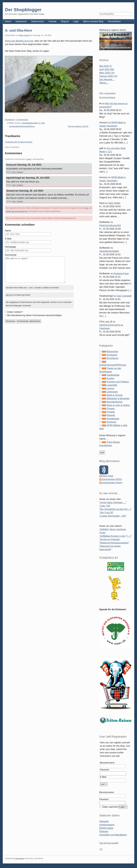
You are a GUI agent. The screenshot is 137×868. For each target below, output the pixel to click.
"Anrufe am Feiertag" (110, 539)
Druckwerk (112, 355)
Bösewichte (112, 352)
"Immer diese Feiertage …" (113, 503)
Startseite (104, 821)
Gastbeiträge (113, 375)
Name (8, 231)
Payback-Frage (121, 274)
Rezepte (111, 415)
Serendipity (20, 858)
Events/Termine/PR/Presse (113, 365)
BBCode (9, 295)
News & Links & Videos (118, 405)
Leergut (110, 388)
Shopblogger (113, 419)
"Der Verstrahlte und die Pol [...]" (115, 509)
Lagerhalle (112, 385)
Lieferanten (112, 392)
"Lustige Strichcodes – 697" (113, 516)
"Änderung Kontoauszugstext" (114, 543)
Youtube (52, 21)
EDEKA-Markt (106, 828)
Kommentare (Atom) (112, 483)
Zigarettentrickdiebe (109, 251)
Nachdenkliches (115, 402)
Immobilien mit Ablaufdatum (113, 835)
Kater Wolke (114, 203)
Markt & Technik (115, 395)
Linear (29, 159)
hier (87, 208)
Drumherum (10, 120)
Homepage (11, 247)
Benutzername (107, 763)
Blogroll (65, 21)
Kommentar (11, 255)
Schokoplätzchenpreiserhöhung (22, 126)
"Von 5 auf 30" (106, 513)
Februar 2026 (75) (108, 76)
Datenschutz (37, 21)
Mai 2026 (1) (106, 66)
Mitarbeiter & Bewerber (118, 398)
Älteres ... (104, 83)
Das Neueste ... (107, 79)
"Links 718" (105, 506)
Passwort (105, 770)
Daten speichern (110, 807)
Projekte (111, 412)
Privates (111, 409)
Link (14, 172)
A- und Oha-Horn (19, 30)
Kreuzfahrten (114, 21)
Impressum (21, 21)
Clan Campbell (124, 296)
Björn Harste (24, 35)
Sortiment (111, 422)
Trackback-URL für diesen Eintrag (19, 142)
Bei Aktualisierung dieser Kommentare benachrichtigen (35, 315)
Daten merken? (15, 312)
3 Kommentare (22, 120)
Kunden (110, 378)
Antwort (20, 172)
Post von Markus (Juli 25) (78, 126)
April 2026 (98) (107, 69)
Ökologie (104, 831)
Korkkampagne (107, 825)
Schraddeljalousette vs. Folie (33, 123)
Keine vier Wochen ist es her (19, 41)
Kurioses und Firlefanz (118, 382)
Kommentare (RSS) (112, 479)
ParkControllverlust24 (110, 225)
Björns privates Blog (93, 21)
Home (8, 21)
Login (76, 21)
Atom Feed (107, 476)
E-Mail (8, 239)
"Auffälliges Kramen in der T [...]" (115, 536)
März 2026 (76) (107, 73)
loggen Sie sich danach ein (17, 211)
